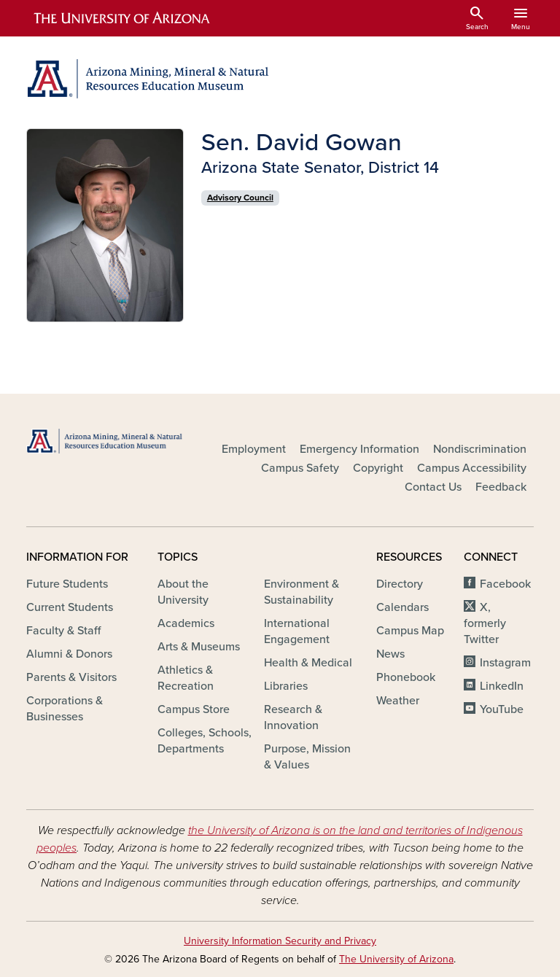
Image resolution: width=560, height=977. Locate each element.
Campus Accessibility (472, 468)
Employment (254, 449)
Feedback (501, 487)
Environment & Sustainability (302, 592)
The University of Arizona (396, 959)
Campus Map (410, 631)
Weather (398, 701)
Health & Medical (308, 663)
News (390, 654)
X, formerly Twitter (485, 623)
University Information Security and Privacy (280, 941)
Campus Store (194, 709)
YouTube (502, 709)
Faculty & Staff (63, 631)
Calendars (402, 607)
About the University (183, 592)
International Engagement (297, 631)
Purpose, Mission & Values (307, 757)
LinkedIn (502, 686)
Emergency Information (359, 449)
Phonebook (406, 677)
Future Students (67, 584)
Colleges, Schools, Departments (205, 741)
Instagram (505, 663)
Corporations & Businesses (65, 709)
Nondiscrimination (480, 449)
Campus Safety (300, 468)
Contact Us (433, 487)
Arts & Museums (199, 647)
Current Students (70, 607)
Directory (400, 584)
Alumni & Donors (69, 654)
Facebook (505, 584)
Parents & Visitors (71, 677)
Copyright (378, 468)
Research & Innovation (293, 717)
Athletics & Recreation (186, 678)
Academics (186, 623)
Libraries (286, 686)
